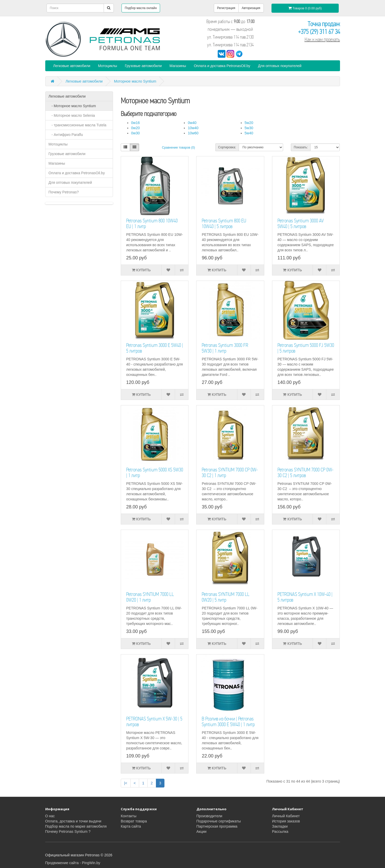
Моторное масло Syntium (135, 81)
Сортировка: (227, 147)
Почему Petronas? (64, 192)
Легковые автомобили (72, 66)
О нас (50, 816)
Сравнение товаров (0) (178, 148)
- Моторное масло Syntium (72, 106)
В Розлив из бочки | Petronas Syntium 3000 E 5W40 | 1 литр (228, 722)
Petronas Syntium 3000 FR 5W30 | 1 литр (225, 348)
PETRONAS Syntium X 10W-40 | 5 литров (305, 597)
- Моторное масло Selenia (72, 115)
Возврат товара (134, 821)
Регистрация (226, 8)
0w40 (192, 123)
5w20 (249, 123)
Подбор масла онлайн (141, 8)
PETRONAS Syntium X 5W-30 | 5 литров (154, 722)
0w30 (135, 133)
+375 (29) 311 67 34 (319, 32)
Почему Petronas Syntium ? (68, 831)
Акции (202, 831)
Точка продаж (324, 24)
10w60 (193, 133)
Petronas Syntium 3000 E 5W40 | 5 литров (155, 348)
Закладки (280, 826)
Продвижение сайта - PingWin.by (73, 863)
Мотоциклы (108, 66)
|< (126, 783)
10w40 (193, 128)
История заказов (286, 821)
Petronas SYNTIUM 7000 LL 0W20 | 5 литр (226, 597)
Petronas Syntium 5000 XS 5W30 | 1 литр (155, 473)
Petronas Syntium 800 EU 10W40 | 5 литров (224, 224)
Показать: (301, 147)
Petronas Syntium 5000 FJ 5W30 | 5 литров (306, 348)
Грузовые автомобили (143, 66)
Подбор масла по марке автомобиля (76, 826)
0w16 (135, 123)
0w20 (135, 128)
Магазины (178, 66)
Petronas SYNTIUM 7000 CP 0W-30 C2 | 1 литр (230, 473)
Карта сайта (131, 826)
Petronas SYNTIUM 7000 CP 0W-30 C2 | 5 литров (305, 473)
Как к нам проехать (322, 39)
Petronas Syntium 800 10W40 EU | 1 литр (152, 224)
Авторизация (251, 8)
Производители (209, 816)
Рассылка (280, 831)
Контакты (129, 816)
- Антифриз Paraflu (66, 135)
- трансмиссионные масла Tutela (78, 125)
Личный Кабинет (286, 816)
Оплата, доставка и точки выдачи (73, 821)
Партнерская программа (217, 826)
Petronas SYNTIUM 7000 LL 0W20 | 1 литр (150, 597)
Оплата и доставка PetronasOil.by (222, 66)
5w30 (249, 128)
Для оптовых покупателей (280, 66)
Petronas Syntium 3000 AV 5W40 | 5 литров (301, 224)
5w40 (249, 133)
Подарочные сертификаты (219, 821)
